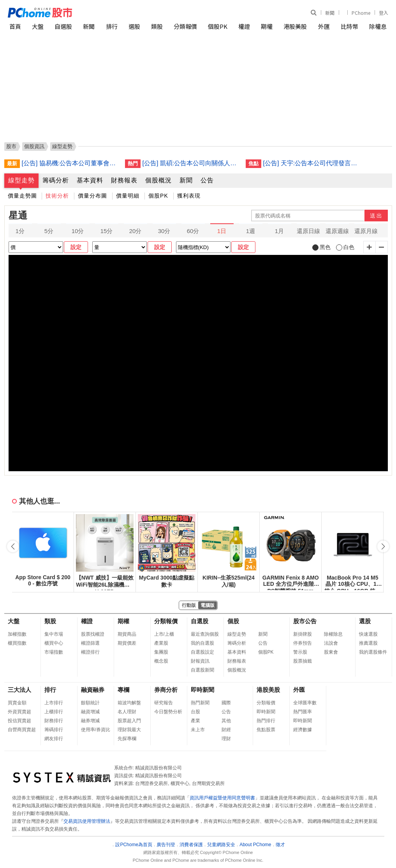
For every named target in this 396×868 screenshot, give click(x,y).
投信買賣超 (19, 721)
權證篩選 (90, 643)
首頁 (15, 26)
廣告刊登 (166, 845)
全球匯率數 (305, 703)
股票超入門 (129, 721)
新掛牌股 (303, 634)
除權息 (378, 26)
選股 (134, 26)
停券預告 (303, 643)
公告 (207, 180)
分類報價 (185, 26)
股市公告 (305, 621)
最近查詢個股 (205, 634)
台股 (195, 712)
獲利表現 (189, 196)
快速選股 (368, 634)
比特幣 (349, 26)
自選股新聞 (202, 670)
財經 (226, 730)
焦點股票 (266, 730)
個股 (233, 621)
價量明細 (128, 196)
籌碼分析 (56, 180)
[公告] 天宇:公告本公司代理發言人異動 (312, 163)
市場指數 (54, 652)
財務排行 (54, 721)
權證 (244, 26)
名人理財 (127, 712)
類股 (157, 26)
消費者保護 (191, 845)
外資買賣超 (19, 712)
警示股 (300, 652)
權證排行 (90, 652)
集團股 (161, 652)
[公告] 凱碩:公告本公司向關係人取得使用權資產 (191, 163)
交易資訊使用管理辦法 (87, 821)
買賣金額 (17, 703)
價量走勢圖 (22, 196)
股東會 (331, 652)
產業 (195, 721)
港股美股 (295, 26)
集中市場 (54, 634)
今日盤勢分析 (168, 712)
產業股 (161, 643)
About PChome (255, 845)
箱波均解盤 (129, 703)
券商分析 (166, 690)
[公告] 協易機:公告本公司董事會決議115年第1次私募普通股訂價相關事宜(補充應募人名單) (70, 163)
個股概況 (158, 180)
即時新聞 (202, 690)
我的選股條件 (373, 652)
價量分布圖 (92, 196)
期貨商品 (127, 634)
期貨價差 (127, 643)
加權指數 (17, 634)
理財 (226, 739)
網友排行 (54, 739)
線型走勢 (21, 180)
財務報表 (124, 180)
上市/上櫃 (164, 634)
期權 (267, 26)
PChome (361, 13)
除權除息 (333, 634)
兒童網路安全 (221, 845)
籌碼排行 (54, 730)
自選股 (63, 26)
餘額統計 (90, 703)
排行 (112, 26)
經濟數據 (303, 730)
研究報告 (164, 703)
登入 (384, 13)
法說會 (331, 643)
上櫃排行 (54, 712)
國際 (226, 703)
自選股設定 (202, 652)
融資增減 (90, 712)
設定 (76, 247)
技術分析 (57, 196)
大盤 (38, 26)
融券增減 (90, 721)
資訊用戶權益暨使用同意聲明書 (222, 798)
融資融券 (93, 690)
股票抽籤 (303, 661)
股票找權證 (93, 634)
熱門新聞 (200, 703)
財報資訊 (200, 661)
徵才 (280, 845)
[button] (383, 546)
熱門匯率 (303, 712)
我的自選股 (202, 643)
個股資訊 (34, 146)
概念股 (161, 661)
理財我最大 (129, 730)
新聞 (330, 13)
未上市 (198, 730)
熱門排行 (266, 721)
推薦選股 (368, 643)
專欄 (123, 690)
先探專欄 (127, 739)
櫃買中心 (54, 643)
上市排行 (54, 703)
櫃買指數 (17, 643)
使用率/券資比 (96, 730)
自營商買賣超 (22, 730)
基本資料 (90, 180)
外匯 (324, 26)
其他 (226, 721)
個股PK (218, 26)
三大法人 (19, 690)
